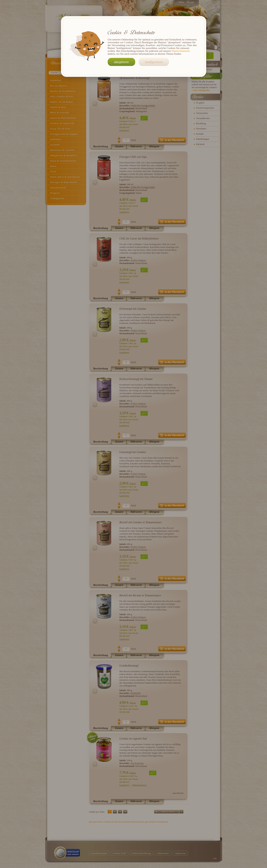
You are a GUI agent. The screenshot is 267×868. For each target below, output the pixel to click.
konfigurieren (154, 62)
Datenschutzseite (181, 51)
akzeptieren (121, 62)
